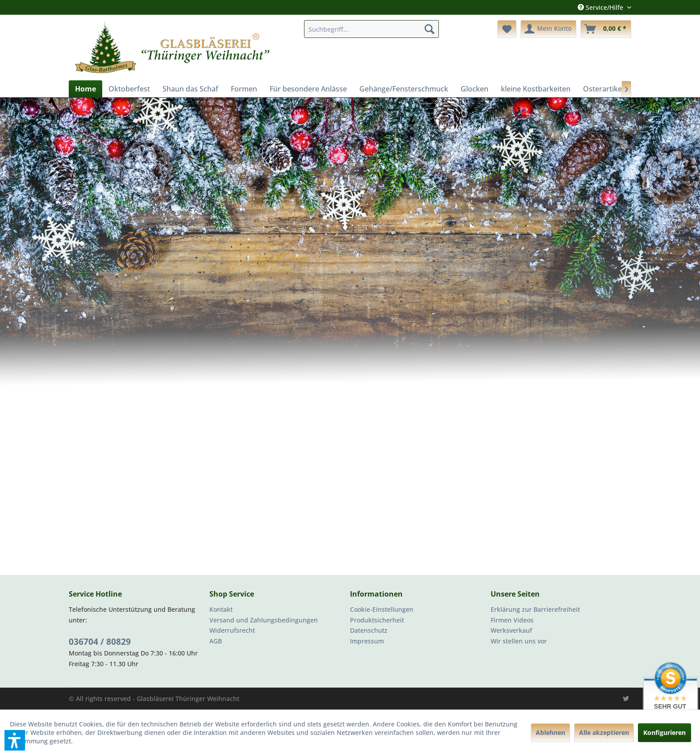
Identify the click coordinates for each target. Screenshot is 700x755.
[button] (15, 740)
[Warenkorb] (606, 29)
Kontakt (221, 609)
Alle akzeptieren (604, 732)
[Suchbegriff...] (371, 29)
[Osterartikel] (603, 89)
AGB (216, 641)
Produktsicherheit (377, 620)
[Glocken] (475, 89)
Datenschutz (369, 630)
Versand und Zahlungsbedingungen (264, 620)
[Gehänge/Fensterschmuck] (404, 89)
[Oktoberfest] (129, 89)
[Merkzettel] (507, 29)
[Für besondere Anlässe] (308, 89)
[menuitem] (371, 29)
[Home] (85, 89)
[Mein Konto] (548, 29)
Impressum (367, 641)
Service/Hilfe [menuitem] (601, 7)
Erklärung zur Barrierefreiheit (535, 609)
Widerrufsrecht (232, 630)
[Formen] (244, 89)
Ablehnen (550, 732)
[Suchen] (429, 29)
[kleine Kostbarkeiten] (536, 89)
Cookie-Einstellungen (382, 609)
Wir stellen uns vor (519, 641)
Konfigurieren (665, 732)
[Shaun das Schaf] (190, 89)
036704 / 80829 (100, 642)
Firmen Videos (512, 620)
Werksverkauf (511, 630)
